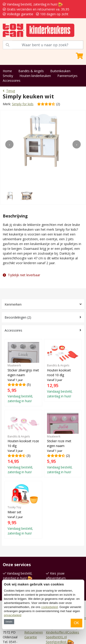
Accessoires (12, 80)
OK (76, 623)
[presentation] (9, 144)
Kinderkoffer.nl (57, 632)
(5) (23, 373)
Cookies (73, 632)
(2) (63, 443)
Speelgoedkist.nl (58, 642)
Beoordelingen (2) (18, 317)
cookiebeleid (50, 607)
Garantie (31, 637)
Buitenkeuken (60, 71)
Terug (9, 91)
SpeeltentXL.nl (56, 637)
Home (7, 71)
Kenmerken (13, 304)
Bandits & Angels (31, 71)
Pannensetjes (67, 76)
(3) (23, 443)
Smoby (8, 76)
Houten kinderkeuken (35, 76)
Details (9, 622)
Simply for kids (23, 104)
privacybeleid (13, 615)
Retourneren (34, 632)
